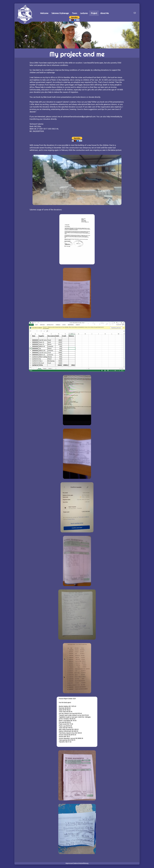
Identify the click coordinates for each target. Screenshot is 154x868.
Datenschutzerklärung (81, 863)
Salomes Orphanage (60, 13)
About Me (105, 13)
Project (94, 13)
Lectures (84, 13)
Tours (74, 13)
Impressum (69, 863)
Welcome (44, 13)
